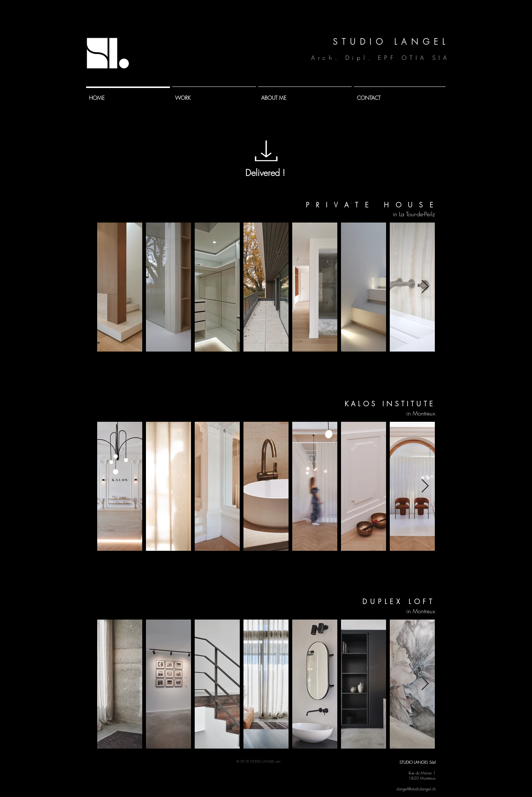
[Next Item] (425, 287)
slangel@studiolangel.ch (416, 789)
